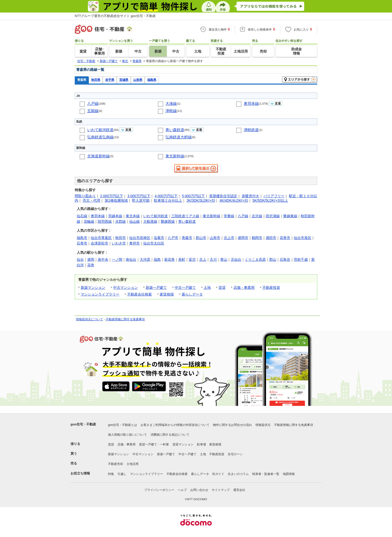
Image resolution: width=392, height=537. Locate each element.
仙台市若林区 (140, 238)
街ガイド (218, 474)
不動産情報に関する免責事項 (125, 319)
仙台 (80, 259)
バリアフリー (274, 196)
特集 (111, 474)
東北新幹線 (175, 156)
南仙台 (131, 259)
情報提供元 (263, 425)
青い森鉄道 (175, 130)
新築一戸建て (156, 288)
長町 (182, 259)
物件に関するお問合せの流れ (232, 425)
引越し (122, 474)
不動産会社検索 (139, 294)
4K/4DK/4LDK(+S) (234, 200)
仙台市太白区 (154, 243)
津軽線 (171, 111)
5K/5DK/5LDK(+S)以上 (270, 200)
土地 (207, 288)
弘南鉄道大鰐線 (179, 137)
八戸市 (173, 238)
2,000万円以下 (112, 196)
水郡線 (120, 221)
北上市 (229, 238)
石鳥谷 (285, 259)
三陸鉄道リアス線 (185, 216)
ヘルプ (182, 490)
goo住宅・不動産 (83, 424)
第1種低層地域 (116, 200)
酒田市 (271, 238)
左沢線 (257, 216)
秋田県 (96, 80)
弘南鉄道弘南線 (100, 137)
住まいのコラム (238, 474)
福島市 (82, 238)
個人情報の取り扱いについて (127, 435)
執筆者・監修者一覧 (266, 474)
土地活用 (132, 464)
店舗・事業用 (244, 288)
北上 (203, 259)
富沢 (192, 259)
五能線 (93, 111)
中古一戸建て (185, 288)
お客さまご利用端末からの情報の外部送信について (175, 425)
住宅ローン (235, 454)
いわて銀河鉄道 (100, 130)
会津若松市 (99, 243)
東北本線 (133, 216)
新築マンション (93, 288)
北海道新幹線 (98, 156)
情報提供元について (89, 319)
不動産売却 (115, 464)
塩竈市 (159, 238)
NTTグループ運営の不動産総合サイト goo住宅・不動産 (115, 16)
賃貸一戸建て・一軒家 (154, 444)
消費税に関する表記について (170, 435)
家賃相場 (167, 294)
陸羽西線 (105, 221)
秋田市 (120, 238)
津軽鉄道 (251, 130)
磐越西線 (168, 221)
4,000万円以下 (166, 196)
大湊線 (171, 103)
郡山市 (201, 238)
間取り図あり (85, 196)
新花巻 (169, 259)
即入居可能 (141, 200)
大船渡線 (150, 221)
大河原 (145, 259)
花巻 (91, 265)
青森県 (82, 80)
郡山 (273, 259)
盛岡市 (243, 238)
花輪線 (89, 221)
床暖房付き (250, 196)
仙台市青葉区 (101, 238)
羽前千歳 (301, 259)
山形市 (215, 238)
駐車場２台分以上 (168, 200)
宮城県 (124, 80)
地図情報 (289, 474)
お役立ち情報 (80, 473)
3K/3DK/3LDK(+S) (201, 200)
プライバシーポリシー (159, 490)
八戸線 (93, 103)
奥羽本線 (251, 103)
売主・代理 (91, 200)
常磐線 (229, 216)
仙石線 (82, 216)
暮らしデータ (192, 294)
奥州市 (134, 243)
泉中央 (103, 259)
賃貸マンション (183, 444)
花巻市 (285, 238)
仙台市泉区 (302, 238)
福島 (157, 259)
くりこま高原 (255, 259)
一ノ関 (117, 259)
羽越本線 (115, 216)
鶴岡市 (257, 238)
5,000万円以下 (193, 196)
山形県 (138, 80)
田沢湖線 (273, 216)
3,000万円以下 (139, 196)
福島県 (152, 80)
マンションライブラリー (100, 294)
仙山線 (134, 221)
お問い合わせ (199, 490)
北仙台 (236, 259)
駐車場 (201, 444)
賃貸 (222, 288)
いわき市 (119, 243)
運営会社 (239, 490)
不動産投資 (271, 288)
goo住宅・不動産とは (122, 425)
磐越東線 (290, 216)
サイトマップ (221, 490)
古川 (213, 259)
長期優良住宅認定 (223, 196)
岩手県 (110, 80)
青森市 (187, 238)
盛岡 (91, 259)
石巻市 (82, 243)
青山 (224, 259)
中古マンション (125, 288)
